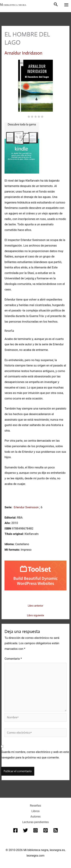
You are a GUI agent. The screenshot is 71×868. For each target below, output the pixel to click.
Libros (36, 811)
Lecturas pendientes (35, 822)
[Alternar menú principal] (66, 5)
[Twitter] (25, 830)
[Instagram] (35, 830)
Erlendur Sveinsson (27, 507)
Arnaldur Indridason (23, 53)
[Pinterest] (46, 830)
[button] (56, 5)
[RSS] (56, 830)
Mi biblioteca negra (13, 5)
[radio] (29, 117)
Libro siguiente (35, 615)
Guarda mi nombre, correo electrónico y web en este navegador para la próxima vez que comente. (35, 755)
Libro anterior (35, 606)
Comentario (13, 659)
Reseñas (36, 806)
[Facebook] (15, 830)
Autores (36, 816)
